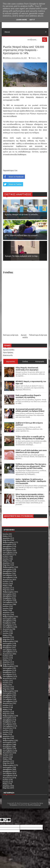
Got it (32, 20)
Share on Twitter (12, 184)
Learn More (22, 20)
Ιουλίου (6, 557)
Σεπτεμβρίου (8, 553)
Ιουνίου (6, 534)
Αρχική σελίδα (9, 350)
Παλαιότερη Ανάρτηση (38, 335)
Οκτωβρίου (7, 551)
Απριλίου (6, 538)
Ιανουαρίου (7, 544)
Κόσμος (34, 58)
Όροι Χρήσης (8, 352)
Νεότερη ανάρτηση (11, 335)
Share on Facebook (13, 177)
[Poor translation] (7, 820)
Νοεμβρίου (7, 549)
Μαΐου (5, 536)
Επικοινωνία (8, 355)
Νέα (39, 58)
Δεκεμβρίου (7, 546)
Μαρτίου (6, 540)
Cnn (16, 170)
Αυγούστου (7, 555)
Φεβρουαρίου (8, 542)
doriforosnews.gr (34, 805)
